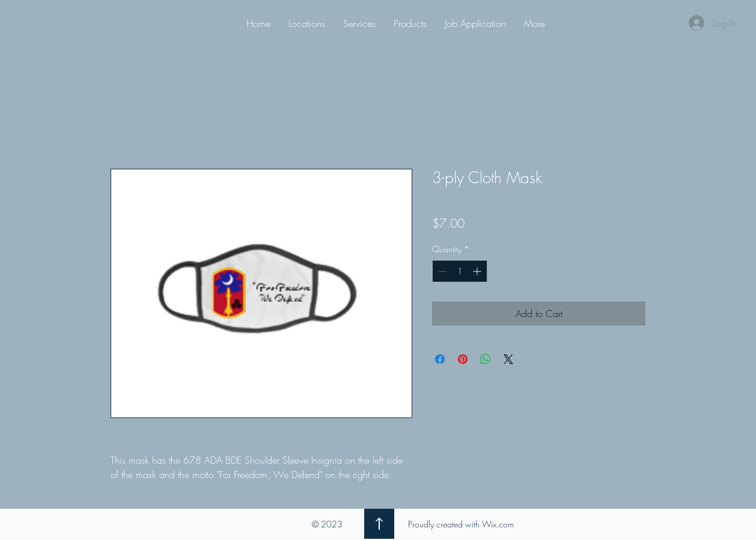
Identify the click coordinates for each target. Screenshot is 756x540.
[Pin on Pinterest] (463, 359)
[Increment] (478, 271)
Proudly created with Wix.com (461, 524)
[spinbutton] (460, 271)
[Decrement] (441, 271)
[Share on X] (508, 359)
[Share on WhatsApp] (486, 359)
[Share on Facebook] (440, 359)
